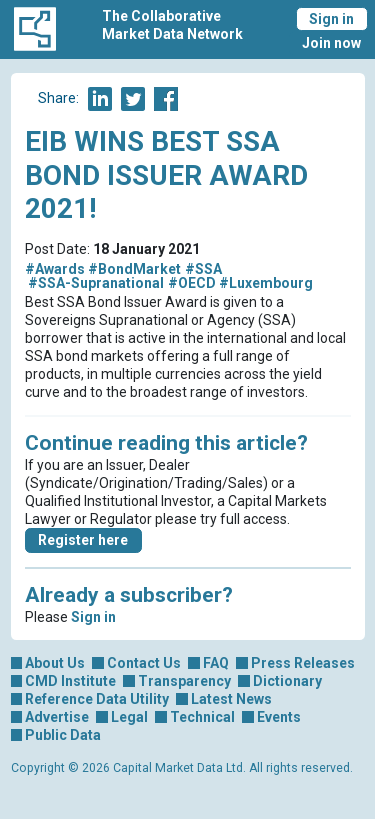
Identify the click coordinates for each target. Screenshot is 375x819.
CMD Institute (70, 681)
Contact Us (144, 663)
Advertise (57, 717)
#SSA (203, 269)
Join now (331, 43)
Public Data (63, 735)
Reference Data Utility (97, 699)
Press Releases (303, 663)
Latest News (231, 699)
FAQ (216, 663)
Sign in (331, 19)
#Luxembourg (266, 283)
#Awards (55, 269)
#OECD (192, 283)
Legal (129, 717)
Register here (83, 540)
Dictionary (287, 681)
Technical (202, 717)
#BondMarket (134, 269)
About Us (55, 663)
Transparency (184, 681)
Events (279, 717)
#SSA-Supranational (96, 283)
